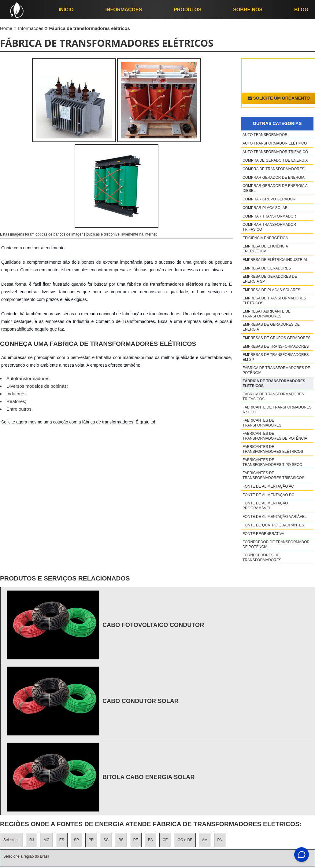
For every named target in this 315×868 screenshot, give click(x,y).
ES (62, 840)
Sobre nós (248, 10)
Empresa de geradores (267, 268)
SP (76, 840)
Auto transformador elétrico (275, 143)
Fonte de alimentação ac (268, 486)
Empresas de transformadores (276, 346)
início (66, 10)
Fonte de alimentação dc (268, 495)
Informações (124, 10)
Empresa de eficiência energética (265, 249)
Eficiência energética (265, 238)
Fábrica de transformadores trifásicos (273, 397)
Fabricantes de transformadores (262, 423)
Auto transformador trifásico (275, 152)
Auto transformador (265, 135)
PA (220, 840)
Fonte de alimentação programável (265, 506)
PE (136, 840)
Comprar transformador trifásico (269, 227)
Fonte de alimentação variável (275, 517)
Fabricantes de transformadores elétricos (273, 449)
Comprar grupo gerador (269, 199)
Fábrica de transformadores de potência (276, 370)
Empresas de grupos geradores (276, 338)
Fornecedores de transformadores (262, 558)
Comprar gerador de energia (274, 178)
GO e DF (185, 840)
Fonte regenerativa (263, 534)
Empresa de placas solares (271, 290)
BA (150, 840)
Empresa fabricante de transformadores (267, 314)
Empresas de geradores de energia (271, 327)
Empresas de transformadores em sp (276, 357)
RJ (32, 840)
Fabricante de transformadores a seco (277, 410)
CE (165, 840)
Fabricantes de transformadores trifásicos (273, 475)
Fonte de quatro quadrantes (273, 525)
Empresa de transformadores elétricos (274, 301)
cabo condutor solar (141, 701)
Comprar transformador (269, 216)
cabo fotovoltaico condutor (153, 625)
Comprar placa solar (265, 208)
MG (46, 840)
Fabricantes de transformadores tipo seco (272, 462)
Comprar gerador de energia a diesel (275, 188)
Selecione (11, 840)
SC (106, 840)
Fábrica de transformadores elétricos (274, 383)
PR (91, 840)
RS (121, 840)
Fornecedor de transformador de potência (276, 544)
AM (205, 840)
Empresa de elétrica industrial (275, 260)
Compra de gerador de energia (275, 160)
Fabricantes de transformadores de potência (275, 436)
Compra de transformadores (273, 169)
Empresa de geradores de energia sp (270, 279)
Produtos (187, 10)
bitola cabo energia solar (149, 777)
